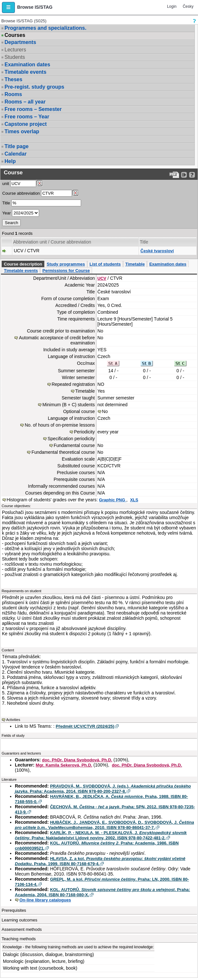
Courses (15, 35)
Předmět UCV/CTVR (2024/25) (85, 726)
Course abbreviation (21, 193)
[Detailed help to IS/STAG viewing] (192, 175)
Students (15, 57)
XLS (134, 500)
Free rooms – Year (27, 117)
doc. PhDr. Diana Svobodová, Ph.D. (77, 760)
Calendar (16, 154)
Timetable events (26, 72)
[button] (8, 7)
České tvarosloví (157, 251)
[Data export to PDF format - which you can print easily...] (174, 175)
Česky (188, 6)
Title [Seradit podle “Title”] (144, 242)
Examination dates (27, 65)
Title (6, 203)
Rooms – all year (25, 102)
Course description (23, 264)
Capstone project (26, 124)
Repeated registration (73, 384)
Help (10, 161)
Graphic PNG (113, 500)
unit (6, 184)
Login (172, 6)
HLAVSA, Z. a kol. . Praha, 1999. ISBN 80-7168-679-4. (100, 861)
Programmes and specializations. (45, 28)
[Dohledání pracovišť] (40, 183)
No (105, 411)
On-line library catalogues (45, 900)
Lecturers (15, 50)
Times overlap (22, 131)
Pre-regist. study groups (34, 87)
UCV (102, 278)
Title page (16, 146)
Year (6, 213)
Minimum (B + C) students (68, 405)
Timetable (135, 264)
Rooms (13, 94)
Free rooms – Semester (33, 109)
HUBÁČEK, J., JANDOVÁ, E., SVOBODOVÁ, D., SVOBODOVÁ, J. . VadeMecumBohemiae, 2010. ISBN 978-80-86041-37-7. (104, 825)
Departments (20, 42)
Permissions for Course (66, 271)
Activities (13, 720)
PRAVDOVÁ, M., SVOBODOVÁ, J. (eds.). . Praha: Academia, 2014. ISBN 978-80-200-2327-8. (103, 789)
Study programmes (66, 264)
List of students (105, 264)
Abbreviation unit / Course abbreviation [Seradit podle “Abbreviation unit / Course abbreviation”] (52, 242)
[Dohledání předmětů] (75, 193)
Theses (13, 79)
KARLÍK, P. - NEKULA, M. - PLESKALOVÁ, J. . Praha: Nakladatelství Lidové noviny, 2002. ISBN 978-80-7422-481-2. (101, 835)
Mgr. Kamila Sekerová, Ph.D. (64, 765)
